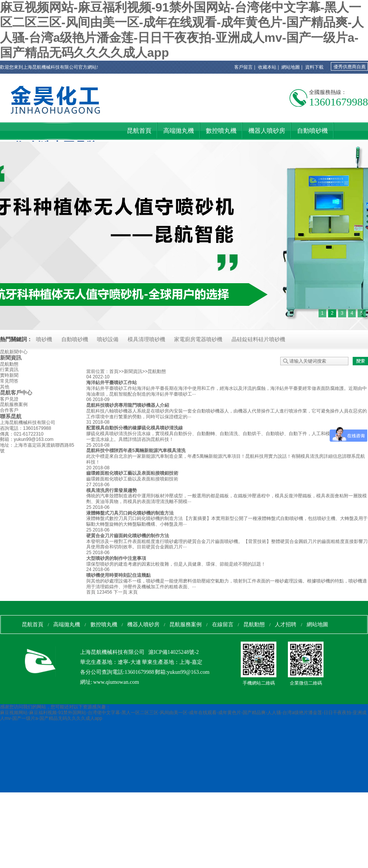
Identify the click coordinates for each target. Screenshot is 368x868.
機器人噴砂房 (143, 625)
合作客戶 (9, 410)
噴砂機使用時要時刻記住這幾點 (118, 575)
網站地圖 (291, 67)
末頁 (133, 592)
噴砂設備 (108, 339)
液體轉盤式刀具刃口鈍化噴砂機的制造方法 (130, 513)
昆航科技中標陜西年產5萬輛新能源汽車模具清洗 (136, 451)
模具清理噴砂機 (146, 339)
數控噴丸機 (104, 625)
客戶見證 (9, 399)
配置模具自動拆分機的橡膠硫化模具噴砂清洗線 (135, 428)
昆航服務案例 (14, 404)
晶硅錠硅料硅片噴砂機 (258, 339)
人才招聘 (286, 625)
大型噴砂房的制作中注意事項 (116, 558)
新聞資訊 (11, 358)
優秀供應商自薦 (350, 67)
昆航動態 (9, 364)
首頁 (114, 371)
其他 (5, 387)
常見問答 (9, 381)
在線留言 (223, 625)
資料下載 (314, 67)
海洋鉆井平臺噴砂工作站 (112, 383)
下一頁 (120, 592)
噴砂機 (44, 339)
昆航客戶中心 (16, 393)
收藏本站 (267, 67)
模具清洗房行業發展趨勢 (112, 490)
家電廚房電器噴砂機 (198, 339)
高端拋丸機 (67, 625)
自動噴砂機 (75, 339)
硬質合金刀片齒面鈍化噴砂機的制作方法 (128, 536)
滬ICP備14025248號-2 (173, 652)
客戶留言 (243, 67)
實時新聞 (9, 375)
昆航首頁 (33, 625)
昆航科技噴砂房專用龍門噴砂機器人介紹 (128, 405)
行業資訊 (9, 370)
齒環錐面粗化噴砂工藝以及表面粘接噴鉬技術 (132, 473)
